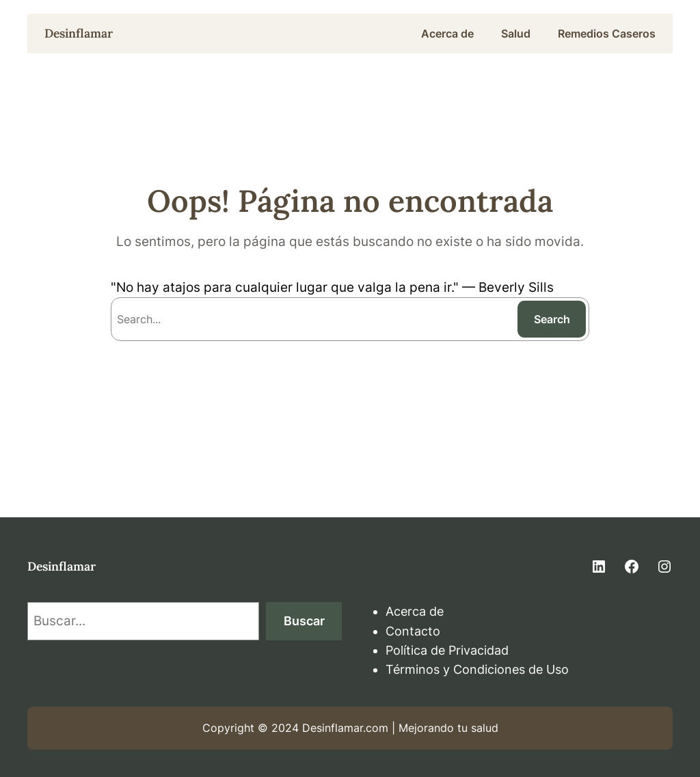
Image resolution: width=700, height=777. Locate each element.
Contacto (413, 631)
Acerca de (415, 611)
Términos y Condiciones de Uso (477, 669)
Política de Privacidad (447, 650)
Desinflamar (79, 33)
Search (552, 319)
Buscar (304, 621)
